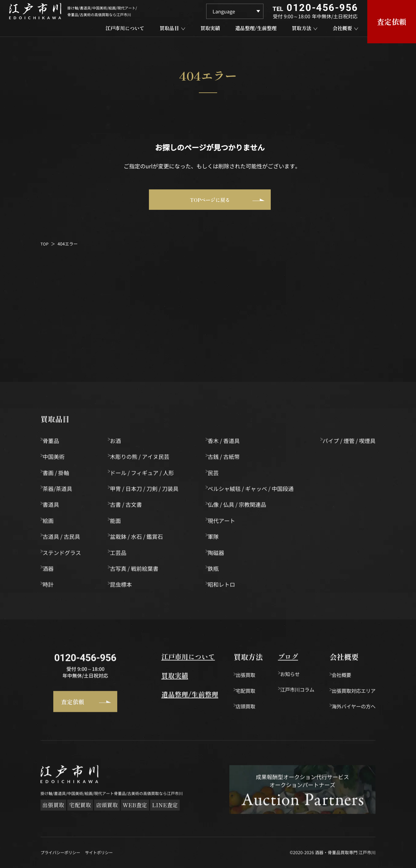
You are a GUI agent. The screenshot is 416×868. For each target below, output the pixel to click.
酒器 (51, 571)
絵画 (51, 523)
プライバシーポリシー (62, 859)
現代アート (222, 523)
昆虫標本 (123, 586)
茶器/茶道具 (60, 491)
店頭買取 (234, 709)
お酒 (118, 443)
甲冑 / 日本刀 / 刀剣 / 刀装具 (146, 491)
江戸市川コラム (287, 693)
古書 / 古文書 (128, 507)
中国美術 (57, 459)
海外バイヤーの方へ (351, 709)
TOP (45, 249)
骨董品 (54, 443)
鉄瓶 (214, 571)
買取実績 (155, 679)
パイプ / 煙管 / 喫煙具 (349, 443)
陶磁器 (217, 555)
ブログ (273, 659)
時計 (51, 586)
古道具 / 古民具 (64, 539)
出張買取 (234, 677)
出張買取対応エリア (351, 693)
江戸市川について (170, 659)
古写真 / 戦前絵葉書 (136, 571)
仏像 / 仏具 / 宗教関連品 (238, 507)
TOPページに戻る (224, 203)
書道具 (54, 507)
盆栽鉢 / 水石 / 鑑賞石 (139, 539)
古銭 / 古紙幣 (225, 459)
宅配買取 (234, 693)
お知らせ (278, 677)
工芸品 (120, 555)
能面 (118, 523)
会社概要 (337, 677)
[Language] (235, 11)
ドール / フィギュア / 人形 (144, 475)
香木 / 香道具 (225, 443)
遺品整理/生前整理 (171, 699)
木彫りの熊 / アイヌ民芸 (142, 459)
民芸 (214, 475)
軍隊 (214, 539)
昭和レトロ (222, 586)
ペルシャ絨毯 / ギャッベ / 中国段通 (252, 491)
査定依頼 (75, 703)
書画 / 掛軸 (59, 475)
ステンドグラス (65, 555)
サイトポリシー (103, 859)
